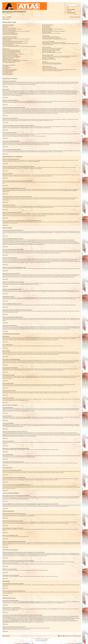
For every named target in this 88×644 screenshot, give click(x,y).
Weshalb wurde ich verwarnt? (8, 58)
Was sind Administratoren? (47, 26)
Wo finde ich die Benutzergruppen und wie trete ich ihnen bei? (53, 29)
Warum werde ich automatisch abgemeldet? (10, 33)
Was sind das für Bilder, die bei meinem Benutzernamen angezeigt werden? (15, 43)
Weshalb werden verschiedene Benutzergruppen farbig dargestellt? (54, 31)
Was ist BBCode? (6, 66)
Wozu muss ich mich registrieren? (8, 26)
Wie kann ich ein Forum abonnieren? (48, 58)
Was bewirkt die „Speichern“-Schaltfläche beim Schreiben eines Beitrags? (15, 60)
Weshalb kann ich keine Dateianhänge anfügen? (11, 57)
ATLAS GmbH (69, 11)
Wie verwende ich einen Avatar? (8, 44)
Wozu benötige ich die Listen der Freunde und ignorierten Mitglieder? (54, 43)
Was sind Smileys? (6, 68)
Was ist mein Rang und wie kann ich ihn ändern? (11, 45)
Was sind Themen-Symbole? (7, 75)
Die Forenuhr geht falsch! (7, 40)
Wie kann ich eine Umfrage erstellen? (9, 53)
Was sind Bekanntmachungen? (8, 71)
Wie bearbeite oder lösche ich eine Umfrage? (10, 55)
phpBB (38, 638)
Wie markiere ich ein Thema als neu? (9, 63)
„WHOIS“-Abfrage (8, 617)
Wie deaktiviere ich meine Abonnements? (49, 59)
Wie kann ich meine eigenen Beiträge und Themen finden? (52, 52)
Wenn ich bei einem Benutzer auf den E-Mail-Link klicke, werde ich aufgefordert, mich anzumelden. (19, 46)
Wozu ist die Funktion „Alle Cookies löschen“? (10, 34)
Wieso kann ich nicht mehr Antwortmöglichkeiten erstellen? (12, 54)
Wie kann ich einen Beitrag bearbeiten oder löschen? (11, 51)
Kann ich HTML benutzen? (7, 67)
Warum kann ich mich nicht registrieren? (9, 28)
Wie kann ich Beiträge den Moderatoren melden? (11, 59)
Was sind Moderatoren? (46, 27)
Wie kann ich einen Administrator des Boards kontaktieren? (52, 71)
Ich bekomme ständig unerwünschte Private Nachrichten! (52, 38)
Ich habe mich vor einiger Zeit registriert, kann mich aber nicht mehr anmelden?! (16, 31)
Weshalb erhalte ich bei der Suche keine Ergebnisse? (51, 49)
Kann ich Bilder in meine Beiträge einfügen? (10, 69)
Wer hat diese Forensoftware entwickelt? (49, 68)
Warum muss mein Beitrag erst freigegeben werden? (11, 61)
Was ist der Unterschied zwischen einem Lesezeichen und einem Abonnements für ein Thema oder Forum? (60, 56)
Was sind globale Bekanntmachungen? (9, 70)
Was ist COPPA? (5, 27)
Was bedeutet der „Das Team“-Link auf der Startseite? (51, 33)
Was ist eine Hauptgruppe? (47, 32)
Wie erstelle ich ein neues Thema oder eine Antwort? (11, 50)
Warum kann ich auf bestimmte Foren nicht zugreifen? (12, 56)
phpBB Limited (67, 191)
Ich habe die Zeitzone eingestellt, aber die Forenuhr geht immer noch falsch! (15, 41)
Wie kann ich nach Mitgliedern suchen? (49, 51)
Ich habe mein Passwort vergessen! (9, 32)
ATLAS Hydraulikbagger (71, 9)
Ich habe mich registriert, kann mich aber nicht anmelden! (12, 29)
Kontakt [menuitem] (60, 636)
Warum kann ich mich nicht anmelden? (9, 30)
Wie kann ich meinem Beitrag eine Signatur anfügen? (12, 52)
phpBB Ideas (55, 609)
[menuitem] (10, 17)
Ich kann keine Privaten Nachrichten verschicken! (51, 37)
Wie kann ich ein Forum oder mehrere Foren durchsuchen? (52, 48)
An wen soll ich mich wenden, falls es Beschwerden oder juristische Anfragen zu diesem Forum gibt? (59, 70)
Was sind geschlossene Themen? (8, 74)
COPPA (63, 109)
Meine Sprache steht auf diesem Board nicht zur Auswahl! (12, 42)
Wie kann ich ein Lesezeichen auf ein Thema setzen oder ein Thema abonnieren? (56, 57)
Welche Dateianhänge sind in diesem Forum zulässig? (51, 63)
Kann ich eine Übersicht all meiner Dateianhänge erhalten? (52, 64)
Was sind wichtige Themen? (7, 72)
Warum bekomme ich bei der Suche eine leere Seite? (51, 50)
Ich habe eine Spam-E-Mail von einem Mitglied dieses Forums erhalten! (54, 39)
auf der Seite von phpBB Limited (35, 603)
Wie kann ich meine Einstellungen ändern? (10, 38)
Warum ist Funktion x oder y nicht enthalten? (50, 69)
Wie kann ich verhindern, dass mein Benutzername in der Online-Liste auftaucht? (16, 39)
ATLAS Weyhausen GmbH (71, 13)
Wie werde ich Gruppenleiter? (47, 30)
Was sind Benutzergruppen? (47, 28)
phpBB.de (75, 191)
